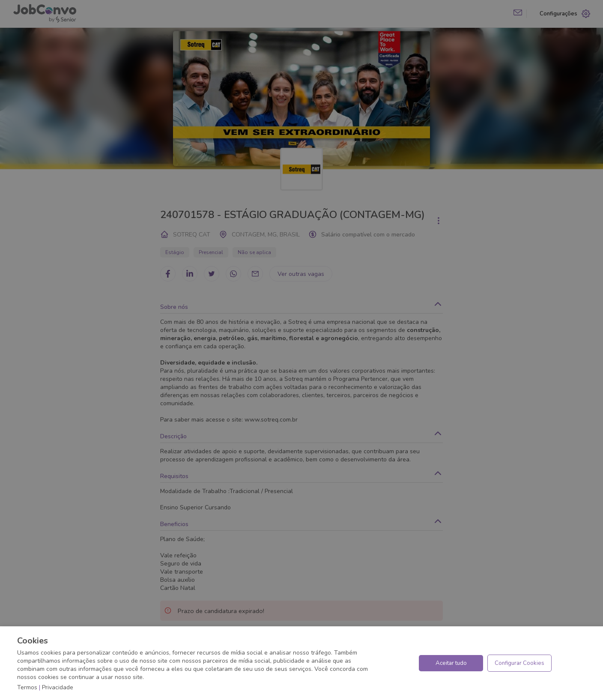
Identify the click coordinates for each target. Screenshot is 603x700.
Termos (27, 687)
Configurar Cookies (519, 663)
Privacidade (58, 687)
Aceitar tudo (451, 663)
